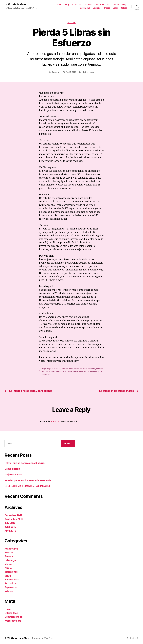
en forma (92, 369)
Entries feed (11, 613)
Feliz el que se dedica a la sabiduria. (25, 463)
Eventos (9, 556)
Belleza (124, 8)
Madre (107, 8)
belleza (57, 369)
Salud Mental (113, 5)
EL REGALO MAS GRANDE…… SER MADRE (27, 486)
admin (57, 72)
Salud (115, 8)
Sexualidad (85, 8)
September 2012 (14, 519)
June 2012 (10, 526)
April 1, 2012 (71, 72)
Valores (88, 5)
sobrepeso (47, 374)
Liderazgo (97, 8)
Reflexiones (11, 571)
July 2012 (10, 523)
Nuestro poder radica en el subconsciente (28, 480)
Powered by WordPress (43, 638)
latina (53, 371)
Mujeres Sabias (13, 474)
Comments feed (14, 616)
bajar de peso (48, 369)
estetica (100, 369)
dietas (76, 369)
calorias (65, 369)
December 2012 (13, 515)
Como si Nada (12, 468)
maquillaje (67, 371)
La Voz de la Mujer (16, 4)
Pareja (124, 5)
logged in (55, 421)
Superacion (99, 5)
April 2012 (10, 530)
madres (59, 371)
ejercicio (83, 369)
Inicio (60, 5)
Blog (67, 5)
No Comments (88, 72)
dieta (71, 369)
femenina (46, 371)
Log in (8, 609)
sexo (100, 371)
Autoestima (77, 5)
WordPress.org (13, 620)
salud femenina (90, 371)
